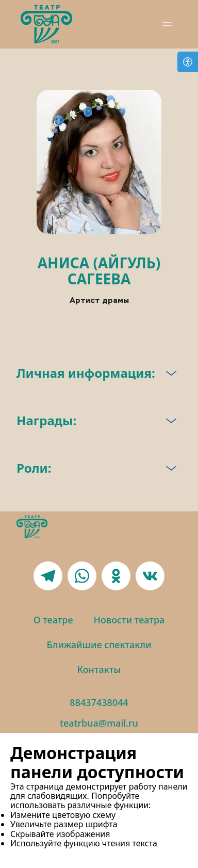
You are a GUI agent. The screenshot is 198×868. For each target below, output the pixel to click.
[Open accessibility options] (188, 62)
